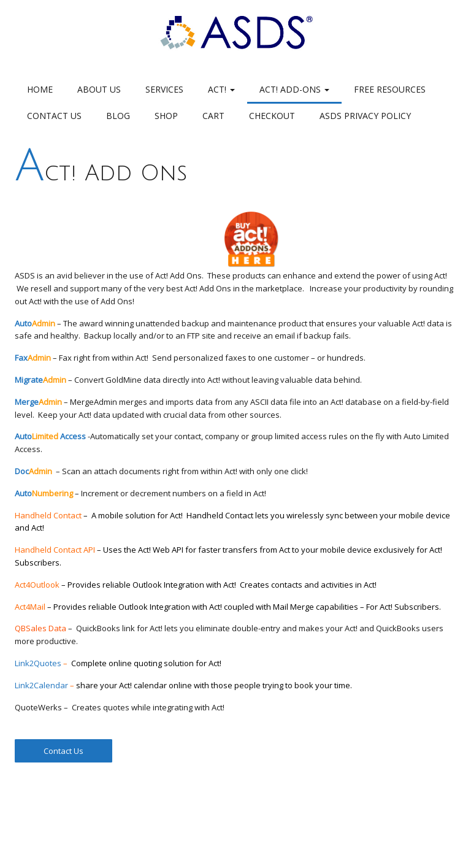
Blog (118, 116)
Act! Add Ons (101, 173)
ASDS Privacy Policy (365, 116)
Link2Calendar (41, 685)
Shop (166, 116)
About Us (99, 89)
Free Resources (390, 89)
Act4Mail (228, 607)
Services (164, 89)
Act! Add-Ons (294, 89)
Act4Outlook (127, 585)
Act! (221, 89)
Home (40, 89)
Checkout (272, 116)
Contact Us (54, 116)
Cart (213, 116)
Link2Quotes (38, 663)
